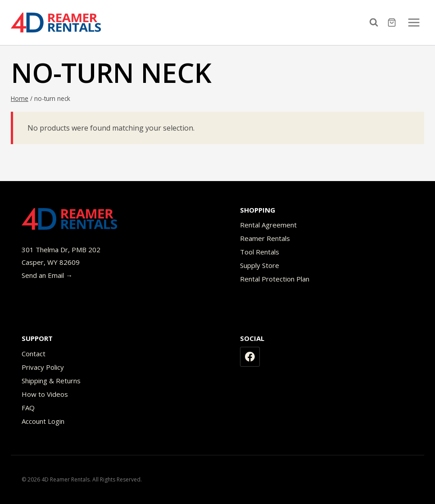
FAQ (28, 408)
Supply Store (260, 265)
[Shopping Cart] (393, 23)
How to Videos (45, 394)
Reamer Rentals (265, 238)
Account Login (43, 421)
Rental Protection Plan (275, 279)
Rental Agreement (268, 225)
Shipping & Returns (51, 381)
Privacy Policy (43, 367)
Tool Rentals (260, 252)
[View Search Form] (376, 23)
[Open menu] (414, 22)
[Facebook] (250, 357)
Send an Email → (47, 275)
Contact (34, 354)
